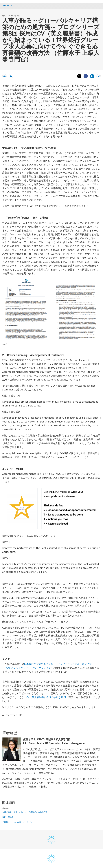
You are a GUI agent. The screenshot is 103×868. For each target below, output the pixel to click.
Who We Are (8, 6)
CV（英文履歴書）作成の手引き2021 (46, 697)
